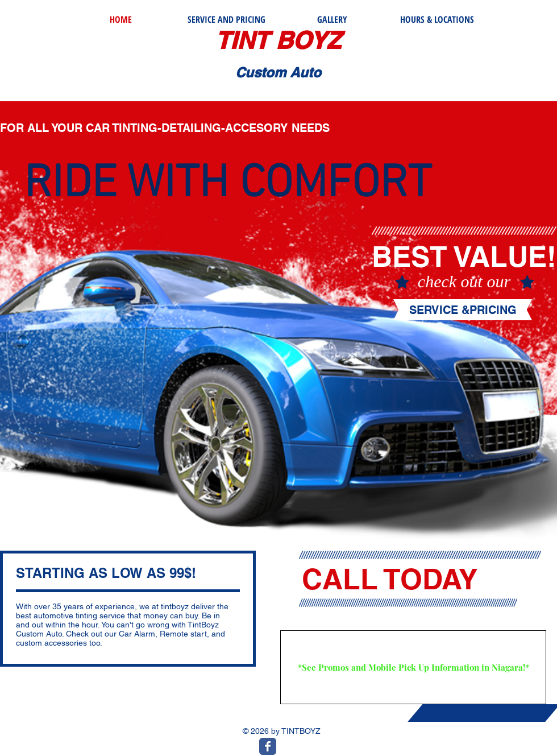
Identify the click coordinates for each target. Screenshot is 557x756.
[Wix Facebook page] (268, 746)
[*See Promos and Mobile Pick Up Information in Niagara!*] (413, 667)
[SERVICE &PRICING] (463, 310)
